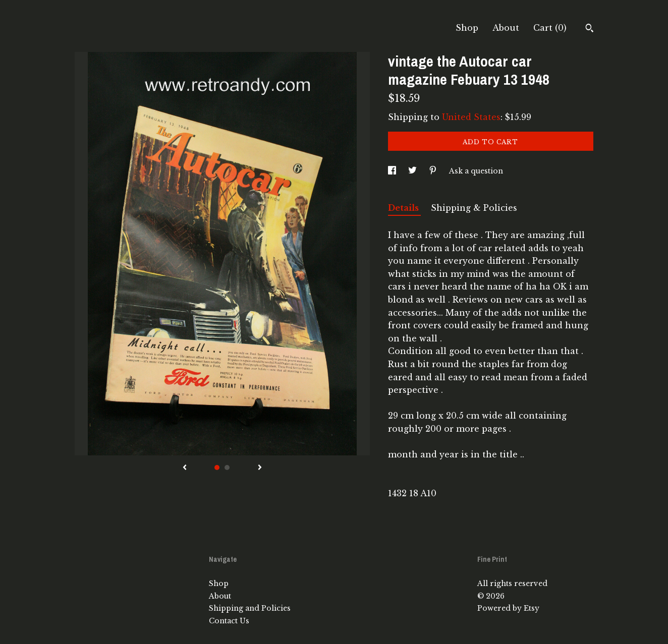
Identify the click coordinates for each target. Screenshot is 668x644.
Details (404, 208)
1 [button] (217, 467)
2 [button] (227, 467)
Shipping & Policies (474, 208)
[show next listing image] (260, 468)
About (506, 28)
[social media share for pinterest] (434, 171)
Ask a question (476, 171)
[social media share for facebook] (393, 171)
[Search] (590, 29)
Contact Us (229, 621)
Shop (467, 28)
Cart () (550, 28)
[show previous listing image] (185, 468)
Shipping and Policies (250, 608)
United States (471, 117)
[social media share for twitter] (413, 171)
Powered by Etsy (508, 608)
